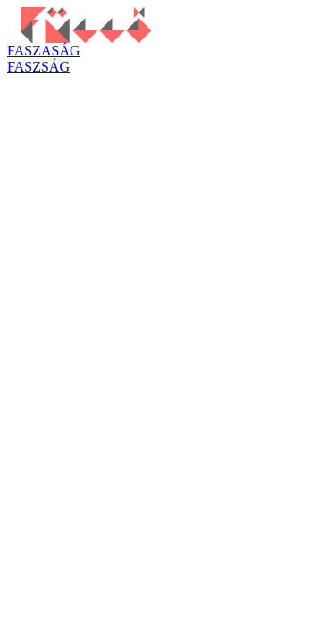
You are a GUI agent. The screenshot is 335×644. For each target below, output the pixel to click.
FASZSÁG (38, 67)
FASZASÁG (44, 51)
